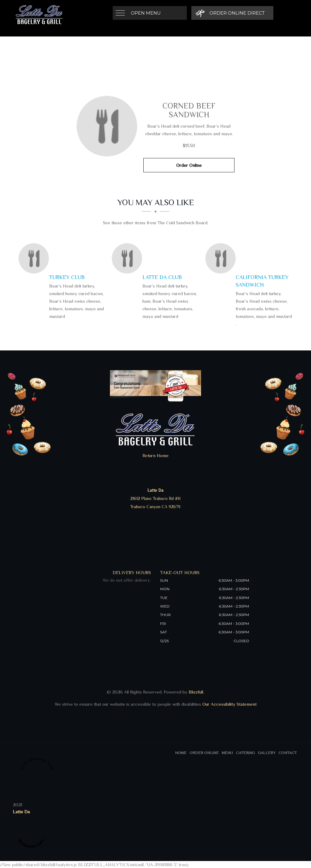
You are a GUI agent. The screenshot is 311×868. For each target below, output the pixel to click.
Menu (227, 753)
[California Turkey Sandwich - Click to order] (222, 258)
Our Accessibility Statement (229, 704)
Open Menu (146, 13)
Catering (245, 753)
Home (181, 753)
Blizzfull (196, 692)
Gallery (267, 753)
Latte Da (21, 812)
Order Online (189, 165)
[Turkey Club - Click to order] (35, 258)
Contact (288, 753)
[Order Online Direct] (230, 13)
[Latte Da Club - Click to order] (128, 258)
